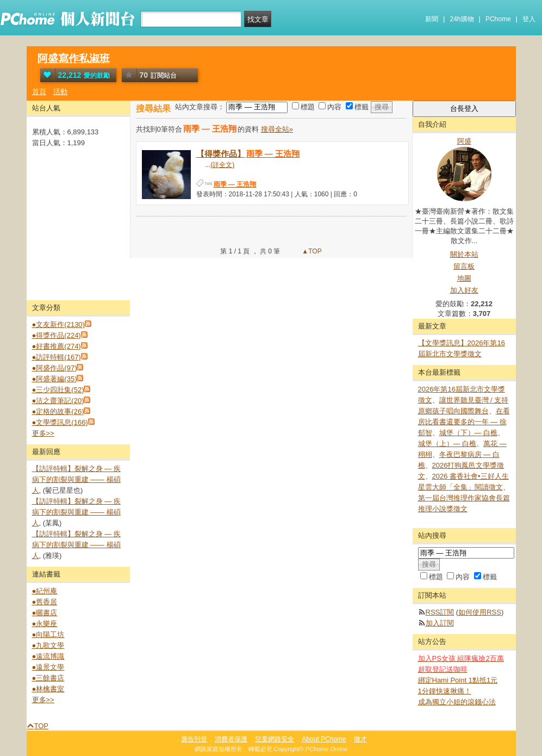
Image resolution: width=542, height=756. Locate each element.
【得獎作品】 (248, 154)
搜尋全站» (277, 129)
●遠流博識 (48, 656)
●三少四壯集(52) (58, 390)
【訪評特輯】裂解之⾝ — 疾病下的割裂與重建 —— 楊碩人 (76, 479)
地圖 (464, 278)
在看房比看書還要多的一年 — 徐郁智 (464, 422)
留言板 (464, 266)
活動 (60, 92)
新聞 (432, 19)
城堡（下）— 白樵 (469, 433)
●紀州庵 (45, 591)
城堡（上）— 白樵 (447, 444)
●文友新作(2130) (58, 324)
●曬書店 (45, 613)
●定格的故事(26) (58, 411)
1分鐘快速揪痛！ (445, 691)
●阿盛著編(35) (55, 379)
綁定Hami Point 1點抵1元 (458, 680)
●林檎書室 (48, 689)
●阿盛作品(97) (55, 368)
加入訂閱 (440, 623)
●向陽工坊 (48, 634)
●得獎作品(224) (57, 335)
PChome (498, 19)
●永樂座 (45, 624)
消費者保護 (231, 739)
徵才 (360, 739)
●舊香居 (45, 602)
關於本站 (464, 254)
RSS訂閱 (440, 612)
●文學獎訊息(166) (60, 422)
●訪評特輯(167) (57, 357)
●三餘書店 (48, 678)
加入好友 (464, 290)
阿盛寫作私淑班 (74, 58)
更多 (43, 433)
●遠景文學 (48, 667)
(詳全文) (222, 165)
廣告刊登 (194, 739)
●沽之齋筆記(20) (58, 401)
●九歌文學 (48, 645)
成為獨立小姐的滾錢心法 (457, 702)
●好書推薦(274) (57, 346)
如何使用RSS (480, 612)
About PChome (324, 739)
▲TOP (311, 251)
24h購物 (462, 19)
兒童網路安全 (275, 739)
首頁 (39, 92)
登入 (529, 19)
